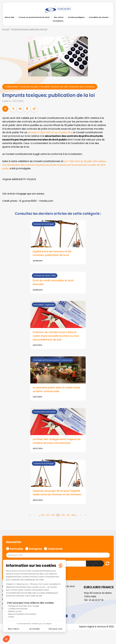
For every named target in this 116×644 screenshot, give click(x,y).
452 (43, 522)
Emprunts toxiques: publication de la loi (29, 29)
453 (48, 522)
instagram (73, 623)
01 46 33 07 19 (97, 607)
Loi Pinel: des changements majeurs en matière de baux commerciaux (57, 444)
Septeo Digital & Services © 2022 (95, 634)
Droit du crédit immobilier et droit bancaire (55, 283)
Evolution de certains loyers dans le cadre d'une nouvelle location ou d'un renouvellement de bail (58, 337)
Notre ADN (9, 17)
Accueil (6, 29)
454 (53, 522)
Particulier (16, 555)
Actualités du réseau (99, 17)
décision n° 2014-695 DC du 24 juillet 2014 (52, 133)
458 (73, 522)
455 (58, 522)
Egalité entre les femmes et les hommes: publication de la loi (53, 254)
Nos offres (59, 17)
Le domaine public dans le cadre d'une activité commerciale (54, 391)
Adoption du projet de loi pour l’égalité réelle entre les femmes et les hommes (58, 497)
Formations (58, 21)
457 (68, 522)
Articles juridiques (76, 17)
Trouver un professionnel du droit (34, 17)
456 (63, 522)
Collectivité (55, 555)
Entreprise (35, 555)
